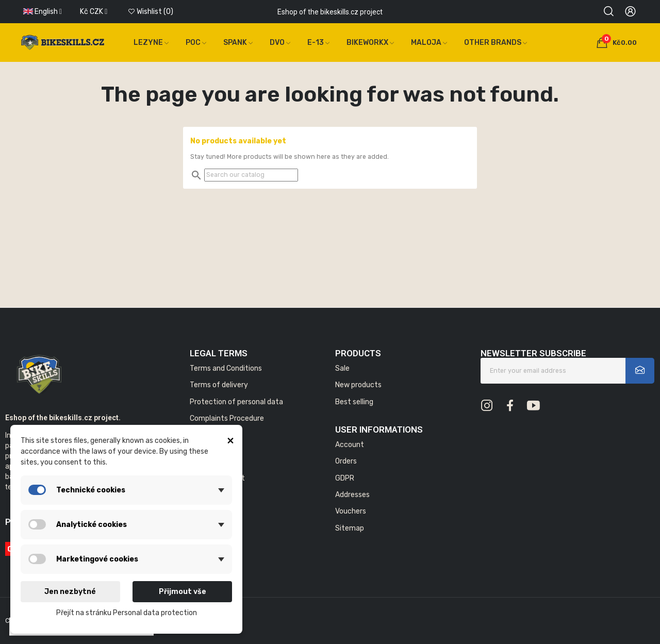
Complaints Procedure (227, 418)
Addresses (352, 495)
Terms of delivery (219, 385)
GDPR (345, 478)
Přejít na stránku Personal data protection (127, 613)
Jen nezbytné (70, 592)
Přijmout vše (183, 592)
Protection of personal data (236, 402)
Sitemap (350, 528)
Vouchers (351, 511)
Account (350, 445)
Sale (342, 368)
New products (358, 385)
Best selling (354, 402)
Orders (346, 461)
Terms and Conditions (226, 368)
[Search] (251, 175)
